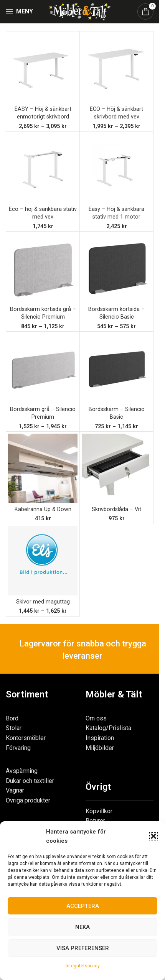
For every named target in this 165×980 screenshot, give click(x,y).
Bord (12, 718)
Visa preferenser (83, 948)
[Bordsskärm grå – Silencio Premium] (43, 368)
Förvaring (18, 748)
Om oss (96, 718)
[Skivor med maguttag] (43, 561)
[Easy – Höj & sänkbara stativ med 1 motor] (116, 168)
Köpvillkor (99, 811)
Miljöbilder (100, 748)
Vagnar (15, 790)
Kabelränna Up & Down (43, 509)
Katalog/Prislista (108, 728)
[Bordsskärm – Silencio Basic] (116, 368)
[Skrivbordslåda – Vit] (116, 468)
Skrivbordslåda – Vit (116, 509)
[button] (153, 836)
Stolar (14, 728)
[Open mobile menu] (19, 12)
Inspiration (100, 738)
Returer (95, 821)
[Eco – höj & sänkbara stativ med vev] (43, 168)
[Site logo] (79, 11)
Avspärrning (22, 771)
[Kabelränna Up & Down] (43, 468)
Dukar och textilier (30, 781)
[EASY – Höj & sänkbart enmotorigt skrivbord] (43, 68)
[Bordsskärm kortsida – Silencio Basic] (116, 268)
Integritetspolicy (83, 966)
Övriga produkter (28, 800)
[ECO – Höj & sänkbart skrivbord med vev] (116, 68)
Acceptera (83, 906)
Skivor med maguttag (43, 602)
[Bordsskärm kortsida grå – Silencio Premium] (43, 268)
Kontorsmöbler (26, 738)
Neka (82, 927)
